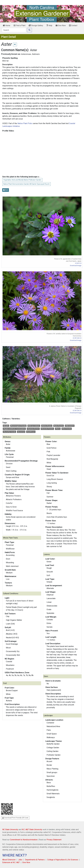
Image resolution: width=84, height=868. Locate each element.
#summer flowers (33, 429)
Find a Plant (19, 25)
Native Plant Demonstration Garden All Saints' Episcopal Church (26, 184)
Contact (73, 25)
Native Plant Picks (25, 123)
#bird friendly (67, 429)
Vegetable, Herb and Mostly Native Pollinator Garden (22, 180)
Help (49, 25)
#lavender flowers (47, 429)
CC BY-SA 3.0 (77, 338)
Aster (34, 50)
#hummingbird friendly (18, 426)
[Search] (14, 30)
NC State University (10, 830)
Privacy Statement (54, 840)
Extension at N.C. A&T (11, 862)
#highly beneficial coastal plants (14, 429)
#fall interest (70, 426)
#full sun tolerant (34, 426)
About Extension (9, 860)
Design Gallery (36, 25)
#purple (6, 426)
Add (6, 190)
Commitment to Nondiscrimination (24, 840)
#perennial (21, 432)
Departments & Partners (35, 860)
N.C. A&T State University (32, 830)
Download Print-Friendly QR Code (15, 818)
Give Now (61, 25)
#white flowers (47, 426)
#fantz (58, 429)
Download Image (76, 266)
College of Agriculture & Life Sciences (63, 860)
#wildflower (31, 432)
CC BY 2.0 (78, 263)
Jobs (20, 860)
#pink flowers (59, 426)
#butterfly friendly (9, 432)
